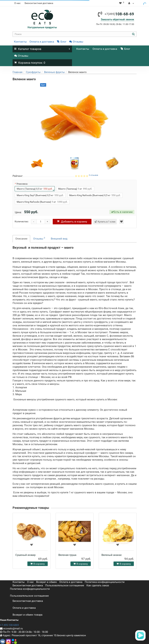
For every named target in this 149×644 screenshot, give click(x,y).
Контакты (20, 42)
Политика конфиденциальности (105, 582)
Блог (62, 42)
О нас (17, 3)
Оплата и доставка (42, 42)
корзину (72, 222)
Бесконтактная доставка (39, 3)
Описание (21, 239)
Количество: (22, 221)
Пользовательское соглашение (65, 585)
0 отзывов (93, 175)
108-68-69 (119, 14)
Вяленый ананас (112, 555)
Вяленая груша (67, 555)
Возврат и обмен (47, 582)
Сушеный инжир (25, 555)
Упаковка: (22, 184)
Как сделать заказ (98, 585)
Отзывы (76, 42)
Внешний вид (59, 239)
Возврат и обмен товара (27, 615)
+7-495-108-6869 (9, 625)
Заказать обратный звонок (117, 19)
